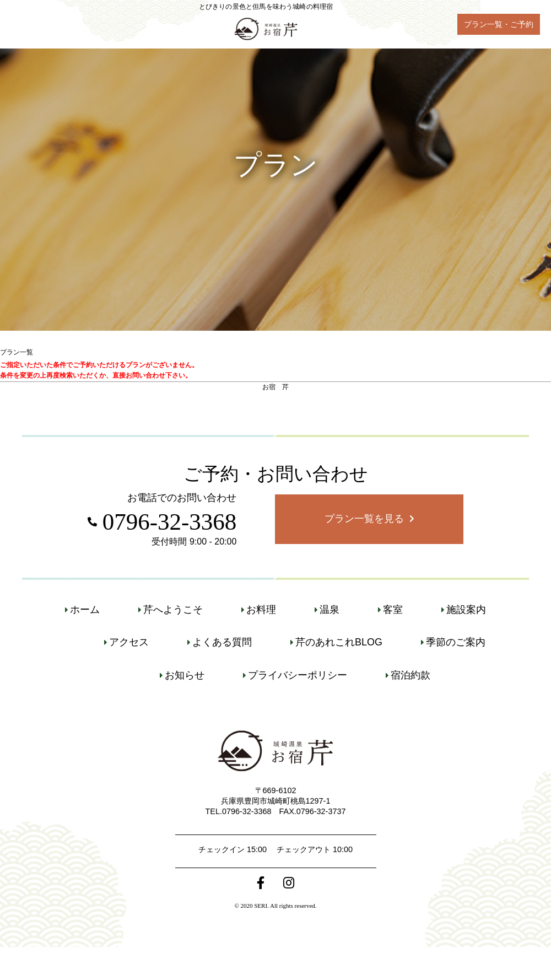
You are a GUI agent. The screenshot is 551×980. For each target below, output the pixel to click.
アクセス (129, 642)
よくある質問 (222, 642)
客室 (393, 610)
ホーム (85, 610)
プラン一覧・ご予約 (499, 24)
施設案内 (466, 610)
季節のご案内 (456, 642)
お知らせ (185, 675)
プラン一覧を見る (364, 519)
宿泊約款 (410, 675)
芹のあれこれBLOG (339, 642)
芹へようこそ (173, 610)
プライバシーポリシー (298, 675)
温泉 (329, 610)
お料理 (261, 610)
